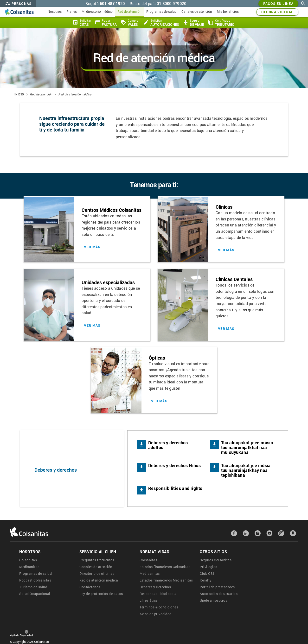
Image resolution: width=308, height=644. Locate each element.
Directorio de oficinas (97, 573)
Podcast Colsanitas (35, 580)
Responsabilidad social (159, 594)
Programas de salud (35, 573)
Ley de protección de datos (101, 594)
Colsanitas (28, 560)
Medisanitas (29, 567)
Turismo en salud (33, 587)
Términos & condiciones (159, 607)
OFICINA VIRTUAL (277, 12)
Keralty (206, 580)
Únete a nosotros (213, 600)
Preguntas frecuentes (97, 560)
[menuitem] (55, 12)
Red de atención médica (75, 94)
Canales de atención (96, 567)
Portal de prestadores (217, 587)
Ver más (92, 247)
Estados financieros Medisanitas (166, 580)
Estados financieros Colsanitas (165, 567)
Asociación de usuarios (219, 594)
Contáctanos (90, 587)
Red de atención (41, 94)
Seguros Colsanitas (216, 560)
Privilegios (209, 567)
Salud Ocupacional (35, 594)
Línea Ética (149, 600)
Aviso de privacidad (156, 614)
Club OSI (207, 573)
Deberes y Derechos (155, 587)
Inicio (19, 94)
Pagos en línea (278, 4)
